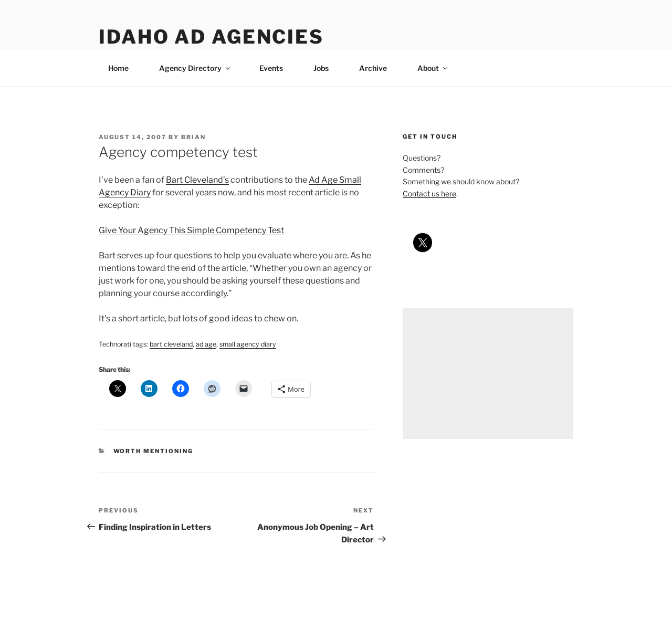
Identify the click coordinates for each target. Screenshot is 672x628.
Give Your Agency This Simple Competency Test (191, 230)
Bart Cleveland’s (197, 180)
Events (271, 68)
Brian (193, 137)
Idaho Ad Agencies (211, 37)
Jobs (321, 68)
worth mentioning (154, 451)
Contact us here (429, 193)
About (433, 68)
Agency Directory (195, 68)
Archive (373, 68)
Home (118, 68)
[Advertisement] (488, 373)
